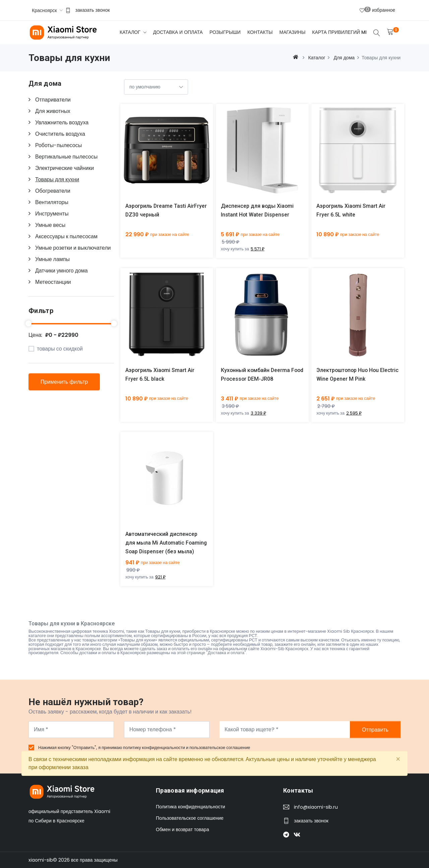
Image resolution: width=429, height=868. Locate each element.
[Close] (398, 759)
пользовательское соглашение (220, 748)
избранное (377, 10)
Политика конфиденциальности (191, 807)
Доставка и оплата (178, 32)
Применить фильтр (64, 382)
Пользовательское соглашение (190, 818)
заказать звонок (93, 10)
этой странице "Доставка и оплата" (212, 653)
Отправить (375, 729)
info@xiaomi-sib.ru (316, 807)
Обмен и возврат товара (182, 829)
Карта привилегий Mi (339, 32)
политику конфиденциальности (155, 748)
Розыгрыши (225, 32)
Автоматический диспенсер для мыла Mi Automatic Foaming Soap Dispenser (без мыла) (167, 543)
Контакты (260, 32)
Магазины (292, 32)
